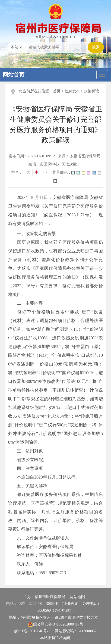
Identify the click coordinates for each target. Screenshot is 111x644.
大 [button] (28, 172)
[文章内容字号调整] (30, 173)
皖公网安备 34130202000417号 (56, 624)
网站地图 (77, 597)
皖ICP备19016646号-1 (32, 631)
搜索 (96, 47)
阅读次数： (71, 164)
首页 (57, 91)
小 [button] (45, 172)
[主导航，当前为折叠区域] (102, 75)
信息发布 (72, 91)
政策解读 (91, 91)
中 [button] (37, 172)
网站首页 (14, 75)
